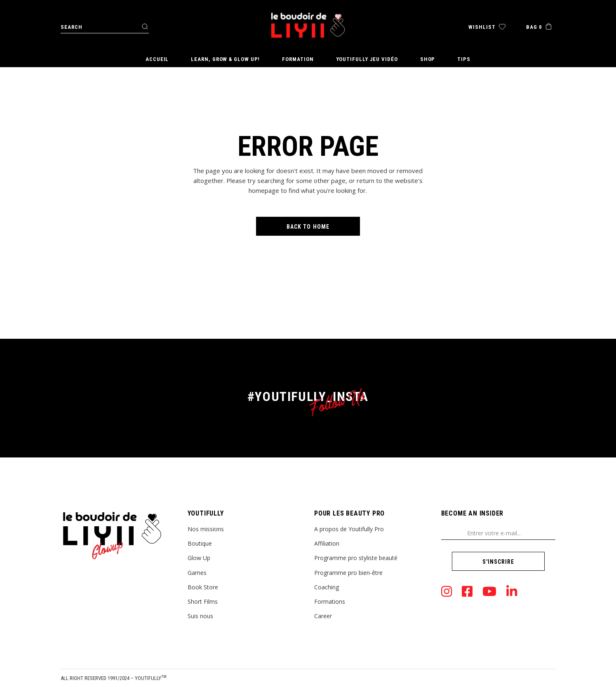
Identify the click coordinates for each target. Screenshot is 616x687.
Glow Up (199, 558)
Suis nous (200, 616)
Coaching (327, 587)
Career (323, 616)
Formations (330, 601)
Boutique (200, 543)
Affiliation (327, 543)
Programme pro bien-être (348, 573)
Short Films (203, 601)
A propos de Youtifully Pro (349, 529)
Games (197, 573)
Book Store (203, 587)
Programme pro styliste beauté (356, 558)
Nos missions (206, 529)
